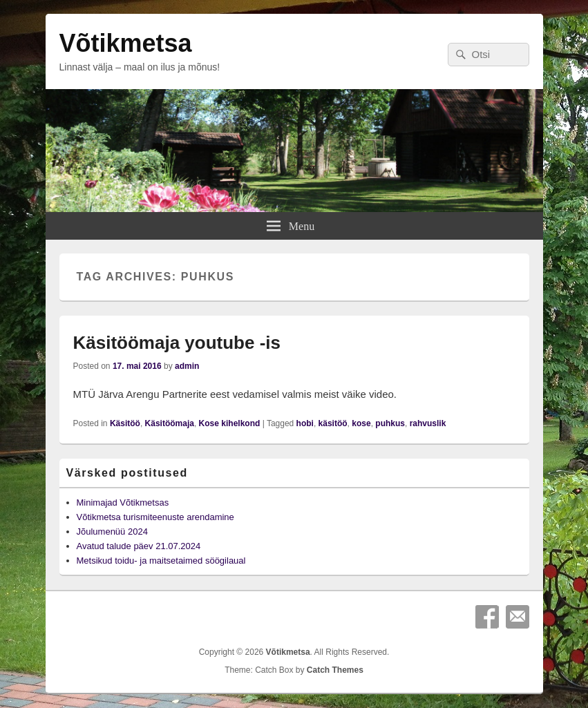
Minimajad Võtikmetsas (123, 503)
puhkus (390, 423)
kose (361, 423)
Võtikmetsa (126, 43)
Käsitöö (125, 423)
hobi (305, 423)
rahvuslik (428, 423)
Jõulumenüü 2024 (112, 532)
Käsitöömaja (170, 423)
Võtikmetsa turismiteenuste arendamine (155, 517)
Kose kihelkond (230, 423)
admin (187, 366)
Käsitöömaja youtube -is (177, 343)
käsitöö (333, 423)
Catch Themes (335, 670)
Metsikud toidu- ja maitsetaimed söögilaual (161, 561)
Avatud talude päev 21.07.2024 (139, 546)
